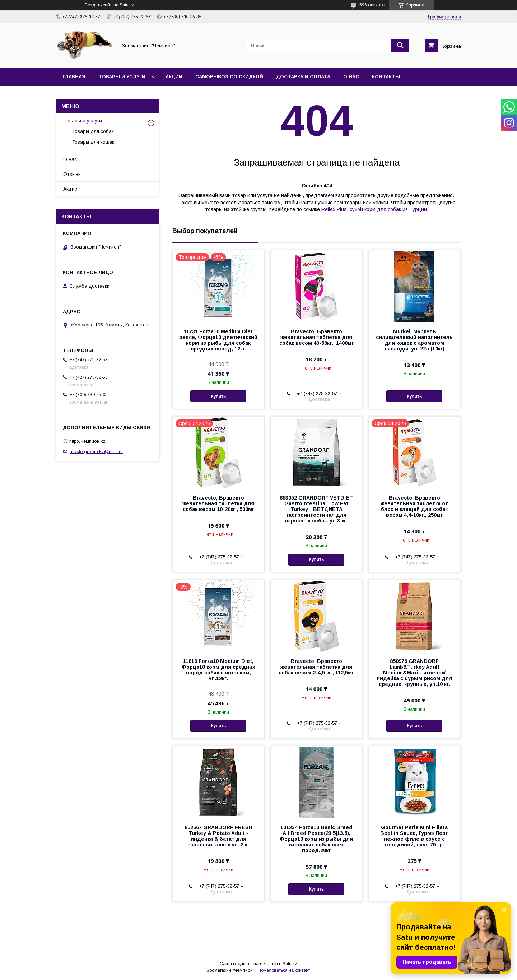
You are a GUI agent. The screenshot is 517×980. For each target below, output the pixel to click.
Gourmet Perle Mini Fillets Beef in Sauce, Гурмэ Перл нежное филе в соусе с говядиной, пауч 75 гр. (414, 836)
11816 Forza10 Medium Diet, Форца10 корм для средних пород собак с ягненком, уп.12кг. (218, 670)
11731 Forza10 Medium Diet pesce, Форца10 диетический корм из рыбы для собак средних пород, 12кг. (218, 340)
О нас (351, 77)
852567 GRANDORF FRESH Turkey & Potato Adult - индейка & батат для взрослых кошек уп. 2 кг (218, 836)
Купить (218, 396)
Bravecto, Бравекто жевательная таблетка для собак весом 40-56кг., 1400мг (316, 337)
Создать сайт (98, 5)
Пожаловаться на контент (284, 970)
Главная (74, 77)
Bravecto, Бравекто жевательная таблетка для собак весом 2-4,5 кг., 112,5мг (316, 667)
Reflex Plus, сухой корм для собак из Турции (374, 209)
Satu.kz (290, 964)
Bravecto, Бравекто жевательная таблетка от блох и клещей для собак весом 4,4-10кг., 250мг (414, 506)
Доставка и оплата (303, 77)
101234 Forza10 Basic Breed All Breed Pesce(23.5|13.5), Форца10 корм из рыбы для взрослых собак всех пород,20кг (316, 839)
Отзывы (73, 174)
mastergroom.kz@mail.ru (96, 451)
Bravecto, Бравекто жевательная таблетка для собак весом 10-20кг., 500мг (218, 503)
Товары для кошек (93, 142)
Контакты (386, 77)
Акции (174, 77)
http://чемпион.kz (87, 441)
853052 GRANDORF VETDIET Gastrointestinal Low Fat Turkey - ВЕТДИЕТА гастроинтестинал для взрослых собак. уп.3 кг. (316, 509)
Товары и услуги (122, 77)
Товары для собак (93, 131)
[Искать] (400, 46)
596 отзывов (372, 5)
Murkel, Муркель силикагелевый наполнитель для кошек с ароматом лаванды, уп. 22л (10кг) (414, 340)
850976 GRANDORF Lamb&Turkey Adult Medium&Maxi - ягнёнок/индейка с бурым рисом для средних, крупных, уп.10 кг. (414, 673)
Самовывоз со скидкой (229, 77)
